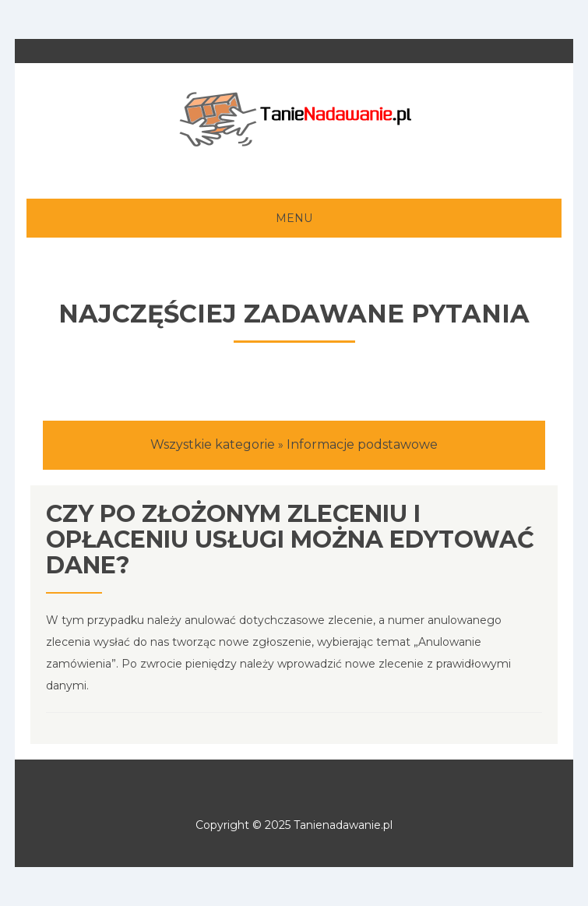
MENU (294, 218)
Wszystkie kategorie (213, 444)
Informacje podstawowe (362, 444)
